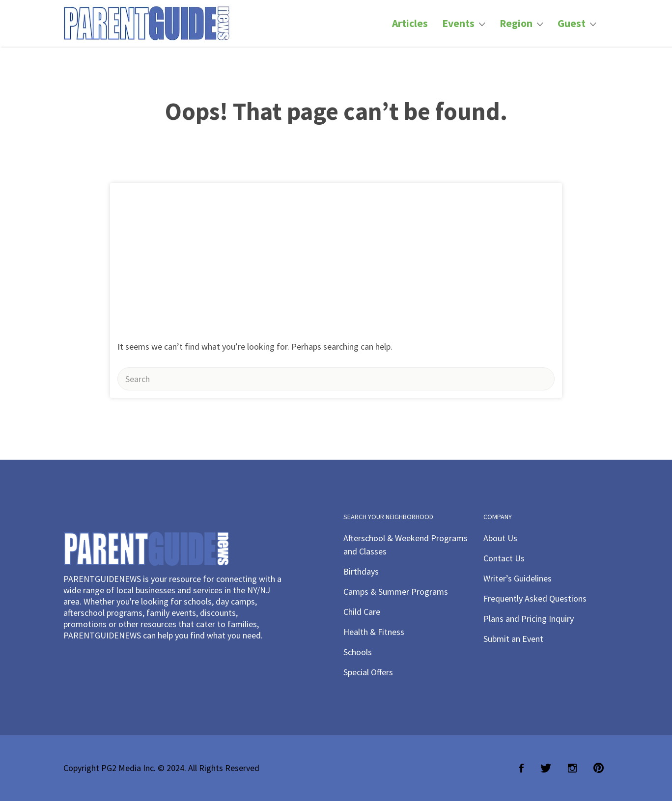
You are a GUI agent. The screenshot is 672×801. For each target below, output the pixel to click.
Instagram (572, 768)
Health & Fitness (374, 632)
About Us (500, 538)
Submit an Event (513, 639)
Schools (358, 652)
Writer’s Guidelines (518, 578)
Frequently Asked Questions (535, 598)
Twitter (546, 768)
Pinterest (599, 768)
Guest (572, 23)
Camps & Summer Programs (396, 592)
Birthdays (361, 571)
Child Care (362, 612)
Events (458, 23)
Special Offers (368, 672)
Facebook (521, 768)
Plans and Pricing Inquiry (529, 619)
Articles (410, 23)
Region (516, 23)
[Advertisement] (336, 257)
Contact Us (504, 558)
